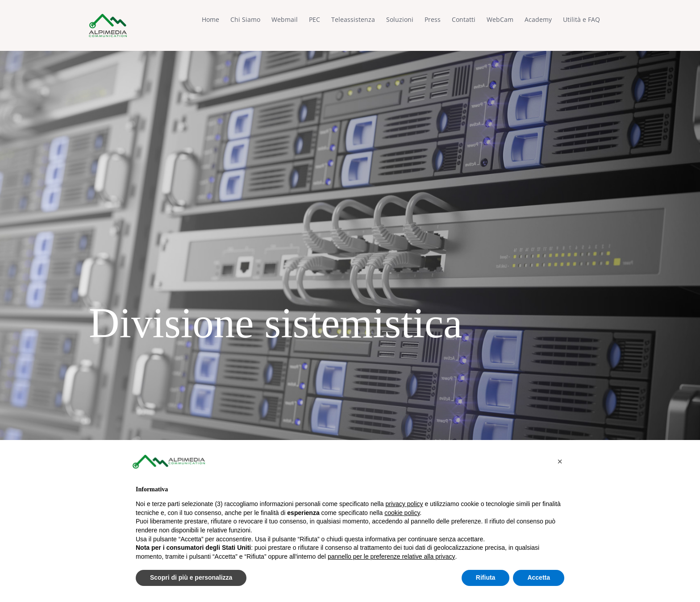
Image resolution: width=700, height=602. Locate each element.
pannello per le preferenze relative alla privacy (392, 556)
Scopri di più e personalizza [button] (191, 577)
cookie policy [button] (402, 513)
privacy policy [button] (404, 504)
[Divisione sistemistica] (350, 301)
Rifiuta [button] (486, 577)
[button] (560, 461)
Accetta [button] (539, 577)
